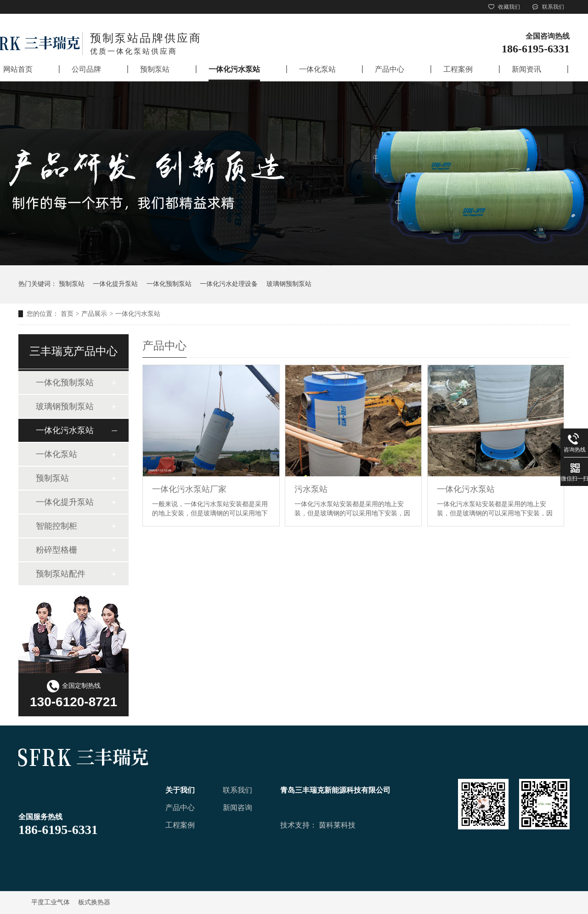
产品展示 (94, 314)
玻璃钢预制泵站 (289, 284)
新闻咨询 (237, 808)
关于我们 (180, 790)
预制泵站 (72, 284)
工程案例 (180, 825)
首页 (67, 314)
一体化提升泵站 (115, 284)
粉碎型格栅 (57, 550)
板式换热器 (94, 902)
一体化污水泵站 (138, 314)
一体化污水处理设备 (229, 284)
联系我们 (548, 7)
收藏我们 (503, 7)
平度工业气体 (51, 902)
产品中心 (180, 808)
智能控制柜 (57, 526)
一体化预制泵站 (169, 284)
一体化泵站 (57, 454)
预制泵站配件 (61, 574)
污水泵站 (311, 489)
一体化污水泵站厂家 (189, 489)
